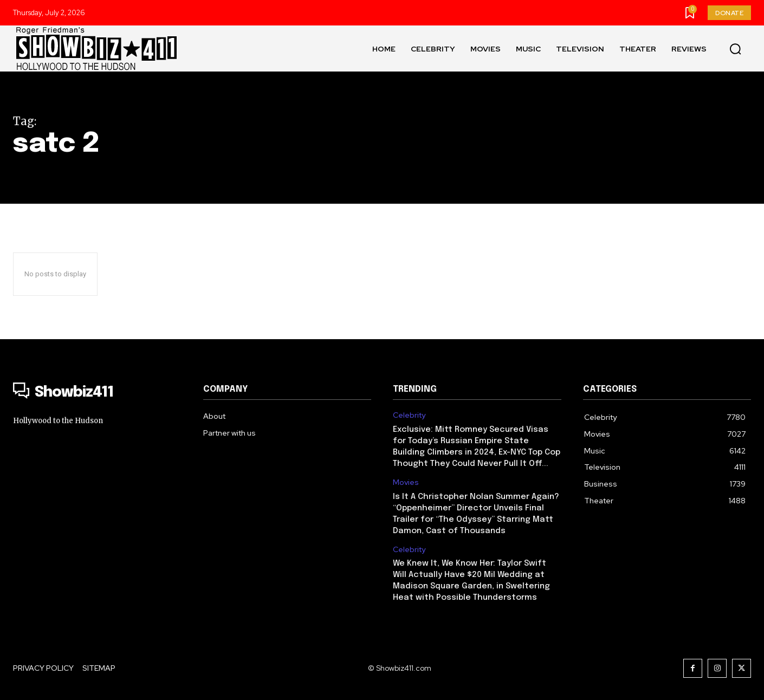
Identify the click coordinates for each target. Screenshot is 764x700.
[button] (735, 49)
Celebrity (409, 415)
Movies (406, 482)
